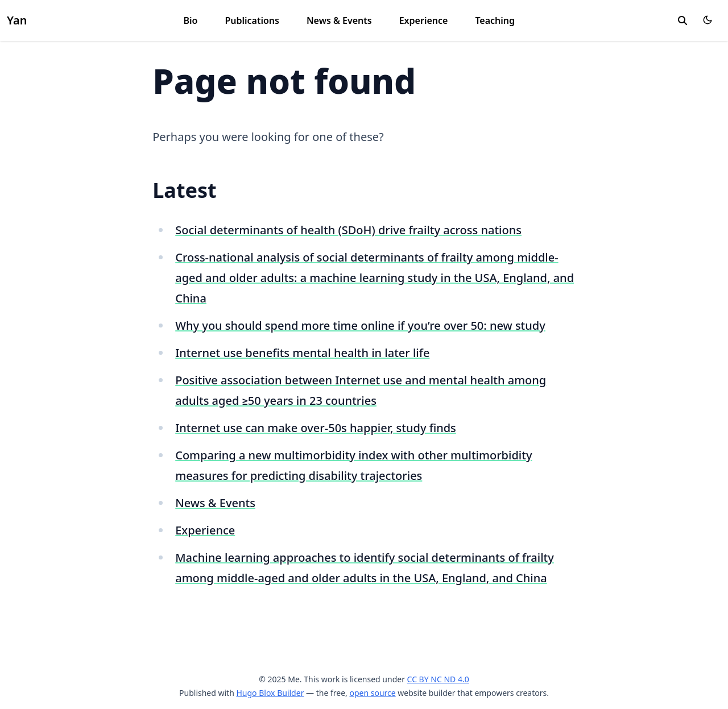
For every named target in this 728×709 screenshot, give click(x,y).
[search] (682, 20)
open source (372, 693)
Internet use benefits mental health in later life (302, 353)
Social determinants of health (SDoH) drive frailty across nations (348, 230)
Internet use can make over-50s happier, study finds (316, 428)
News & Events (339, 20)
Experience (424, 20)
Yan (17, 20)
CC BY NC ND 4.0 (438, 679)
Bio (190, 20)
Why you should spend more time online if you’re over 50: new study (360, 326)
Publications (252, 20)
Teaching (495, 20)
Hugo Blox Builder (270, 693)
